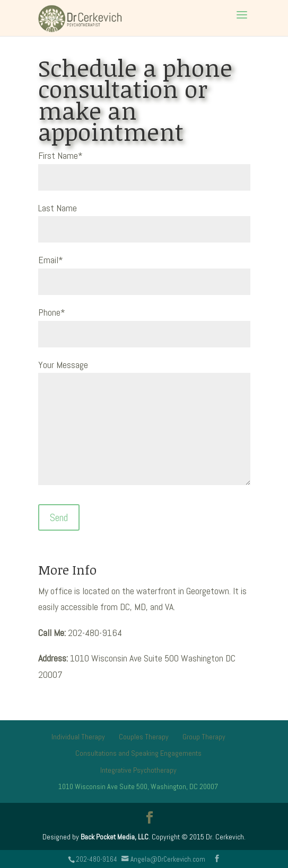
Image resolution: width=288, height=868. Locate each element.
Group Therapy (204, 737)
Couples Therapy (144, 737)
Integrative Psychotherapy (138, 770)
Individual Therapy (78, 737)
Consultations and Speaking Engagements (138, 753)
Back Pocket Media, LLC (115, 837)
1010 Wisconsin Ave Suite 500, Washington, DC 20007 (138, 786)
